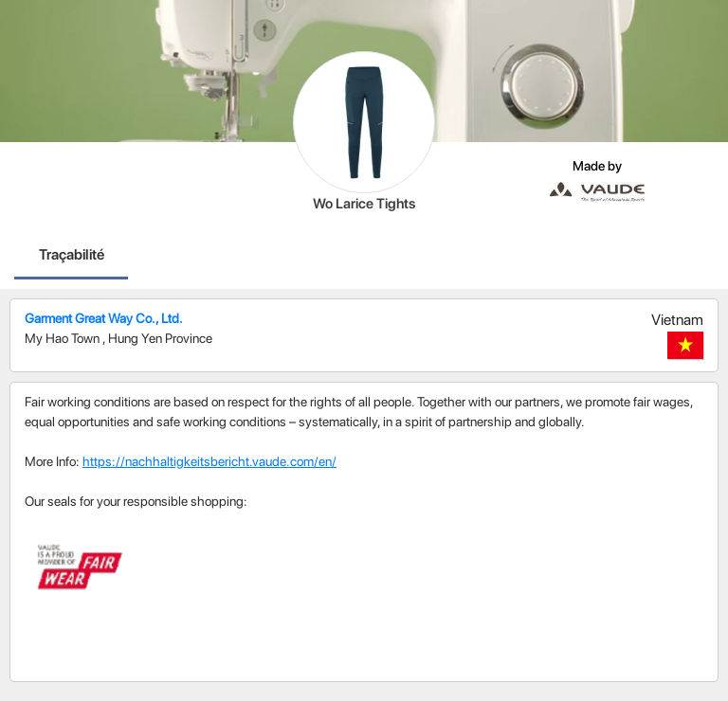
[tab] (72, 257)
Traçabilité (72, 254)
